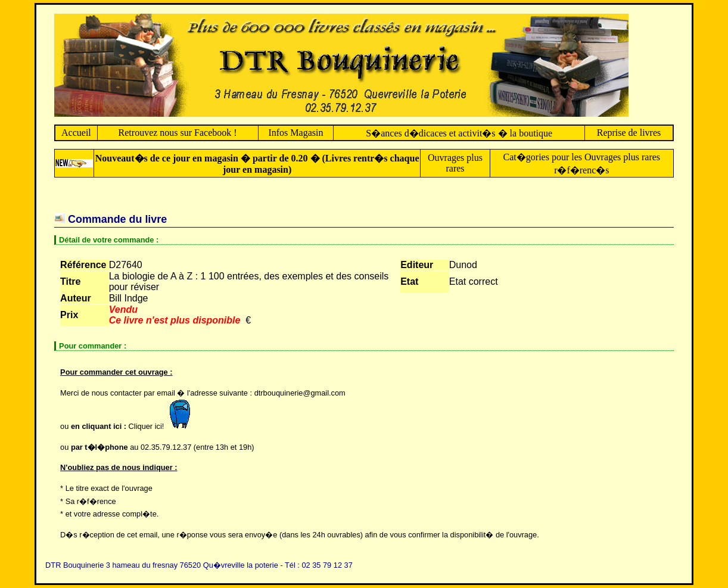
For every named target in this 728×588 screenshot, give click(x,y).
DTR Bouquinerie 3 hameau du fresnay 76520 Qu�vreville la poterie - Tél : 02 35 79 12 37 (199, 565)
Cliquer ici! (162, 426)
